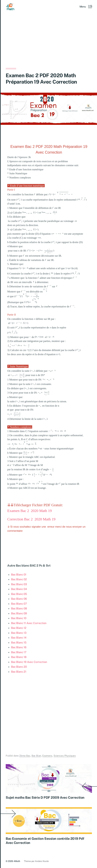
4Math (17, 861)
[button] (86, 7)
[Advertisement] (49, 44)
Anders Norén (42, 861)
